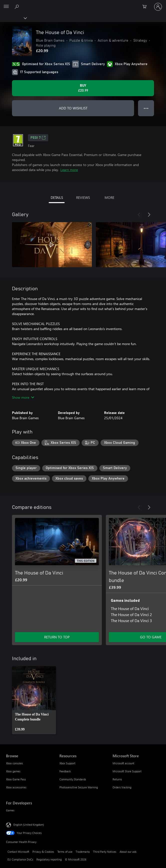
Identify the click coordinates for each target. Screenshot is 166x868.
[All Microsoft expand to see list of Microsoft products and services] (6, 7)
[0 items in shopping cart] (146, 7)
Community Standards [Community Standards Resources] (73, 779)
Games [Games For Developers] (10, 810)
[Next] (149, 215)
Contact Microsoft (18, 852)
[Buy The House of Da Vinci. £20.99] (83, 88)
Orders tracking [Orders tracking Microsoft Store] (122, 787)
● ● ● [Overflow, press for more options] (146, 108)
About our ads (128, 852)
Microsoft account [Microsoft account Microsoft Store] (123, 763)
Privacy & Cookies (43, 852)
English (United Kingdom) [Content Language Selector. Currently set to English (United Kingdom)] (29, 825)
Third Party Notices (105, 852)
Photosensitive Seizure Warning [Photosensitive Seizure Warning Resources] (79, 787)
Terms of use (65, 852)
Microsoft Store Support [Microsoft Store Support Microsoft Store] (127, 771)
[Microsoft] (83, 4)
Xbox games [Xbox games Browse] (13, 771)
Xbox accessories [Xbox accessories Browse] (16, 787)
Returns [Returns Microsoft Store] (117, 779)
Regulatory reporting (49, 859)
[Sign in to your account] (158, 7)
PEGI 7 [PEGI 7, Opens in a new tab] (38, 138)
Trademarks (83, 852)
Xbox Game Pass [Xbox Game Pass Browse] (16, 779)
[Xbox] (13, 18)
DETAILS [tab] (57, 197)
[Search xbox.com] (17, 7)
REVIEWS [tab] (83, 197)
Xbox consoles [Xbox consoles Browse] (14, 763)
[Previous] (139, 215)
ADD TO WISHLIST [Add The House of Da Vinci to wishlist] (73, 108)
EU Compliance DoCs (20, 859)
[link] (34, 700)
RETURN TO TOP (57, 637)
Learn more (69, 170)
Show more (23, 397)
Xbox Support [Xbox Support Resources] (67, 763)
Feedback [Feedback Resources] (65, 771)
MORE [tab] (109, 197)
